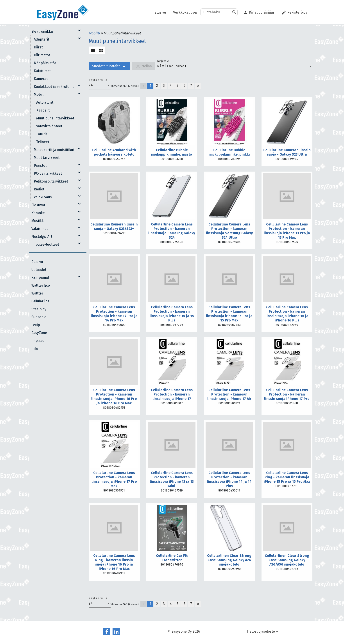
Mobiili (95, 33)
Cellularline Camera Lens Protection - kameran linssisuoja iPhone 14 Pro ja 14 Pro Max (114, 314)
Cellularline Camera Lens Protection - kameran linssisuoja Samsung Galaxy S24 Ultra (229, 231)
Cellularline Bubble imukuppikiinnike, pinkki (229, 152)
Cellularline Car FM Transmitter (172, 558)
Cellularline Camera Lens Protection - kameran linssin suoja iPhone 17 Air (229, 394)
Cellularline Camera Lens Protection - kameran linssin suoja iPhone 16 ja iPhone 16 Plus (287, 314)
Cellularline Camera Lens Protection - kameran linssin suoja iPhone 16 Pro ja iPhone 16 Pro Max (114, 397)
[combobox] (235, 66)
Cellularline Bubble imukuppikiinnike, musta (172, 152)
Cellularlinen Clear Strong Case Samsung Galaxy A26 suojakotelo (229, 560)
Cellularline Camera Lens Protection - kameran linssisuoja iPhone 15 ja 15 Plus (172, 314)
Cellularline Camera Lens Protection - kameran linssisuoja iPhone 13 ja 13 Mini (172, 479)
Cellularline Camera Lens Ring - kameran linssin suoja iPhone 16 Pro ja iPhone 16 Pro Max (114, 562)
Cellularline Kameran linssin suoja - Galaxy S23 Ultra (287, 152)
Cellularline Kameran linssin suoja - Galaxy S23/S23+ (114, 226)
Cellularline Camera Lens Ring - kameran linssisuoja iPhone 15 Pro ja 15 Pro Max (287, 477)
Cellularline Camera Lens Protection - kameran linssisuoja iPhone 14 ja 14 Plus (229, 479)
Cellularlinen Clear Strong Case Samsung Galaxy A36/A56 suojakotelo (287, 560)
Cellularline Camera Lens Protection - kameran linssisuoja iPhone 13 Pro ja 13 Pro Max (287, 231)
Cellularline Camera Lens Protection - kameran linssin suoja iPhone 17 (172, 394)
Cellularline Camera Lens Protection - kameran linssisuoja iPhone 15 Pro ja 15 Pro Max (229, 314)
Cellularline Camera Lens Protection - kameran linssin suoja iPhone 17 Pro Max (114, 479)
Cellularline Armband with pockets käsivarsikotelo (114, 152)
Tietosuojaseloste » (262, 631)
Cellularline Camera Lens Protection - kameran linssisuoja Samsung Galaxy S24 (172, 231)
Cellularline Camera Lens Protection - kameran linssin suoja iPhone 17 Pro (287, 394)
